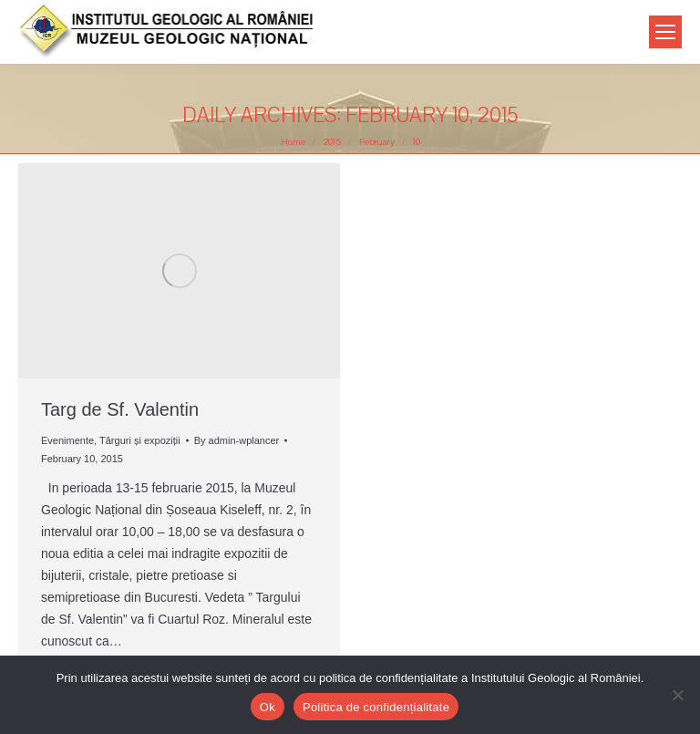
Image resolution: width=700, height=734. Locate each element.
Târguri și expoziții (140, 440)
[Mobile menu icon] (665, 32)
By (237, 440)
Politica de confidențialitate (376, 707)
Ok (268, 707)
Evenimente (67, 440)
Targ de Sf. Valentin (120, 409)
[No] (677, 695)
